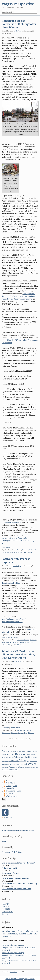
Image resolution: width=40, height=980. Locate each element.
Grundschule (34, 757)
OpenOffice (5, 764)
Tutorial (15, 767)
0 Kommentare (7, 547)
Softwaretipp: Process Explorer (16, 560)
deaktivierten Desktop (11, 583)
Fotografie (12, 757)
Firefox (7, 757)
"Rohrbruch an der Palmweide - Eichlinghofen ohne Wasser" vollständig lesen (18, 540)
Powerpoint (19, 764)
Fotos (18, 757)
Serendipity (14, 972)
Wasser (30, 552)
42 (4, 934)
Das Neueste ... (8, 912)
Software (5, 645)
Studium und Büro (13, 791)
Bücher (9, 781)
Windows (20, 645)
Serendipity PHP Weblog (12, 852)
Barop (19, 550)
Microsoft (30, 642)
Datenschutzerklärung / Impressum (20, 979)
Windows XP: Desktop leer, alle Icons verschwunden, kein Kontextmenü (19, 654)
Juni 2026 (5, 904)
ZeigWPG (6, 936)
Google (23, 757)
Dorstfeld (25, 550)
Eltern (3, 757)
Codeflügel (5, 637)
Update (14, 645)
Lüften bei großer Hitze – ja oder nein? (18, 863)
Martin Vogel (17, 31)
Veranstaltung (31, 767)
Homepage (4, 761)
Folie (28, 931)
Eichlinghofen (6, 552)
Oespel (25, 552)
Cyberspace (35, 752)
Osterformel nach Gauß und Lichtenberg (19, 883)
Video (36, 767)
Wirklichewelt (12, 796)
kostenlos (23, 642)
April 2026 (6, 909)
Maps (28, 761)
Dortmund (32, 550)
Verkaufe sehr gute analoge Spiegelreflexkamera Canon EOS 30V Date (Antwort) (19, 948)
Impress (9, 761)
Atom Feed (8, 817)
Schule (24, 764)
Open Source (13, 764)
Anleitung (20, 640)
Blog (23, 751)
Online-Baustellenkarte (11, 522)
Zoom (30, 934)
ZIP (35, 934)
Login (4, 841)
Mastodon (6, 931)
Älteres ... (5, 914)
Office (36, 761)
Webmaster (4, 770)
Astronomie (15, 752)
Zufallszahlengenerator (16, 934)
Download (16, 642)
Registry (21, 733)
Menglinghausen (17, 552)
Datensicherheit (7, 642)
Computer (33, 640)
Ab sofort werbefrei (10, 873)
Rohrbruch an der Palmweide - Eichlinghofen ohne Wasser (19, 24)
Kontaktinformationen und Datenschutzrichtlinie (18, 830)
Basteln (27, 640)
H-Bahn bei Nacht (9, 868)
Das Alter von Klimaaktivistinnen (16, 889)
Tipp (10, 645)
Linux (23, 760)
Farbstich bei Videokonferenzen (15, 878)
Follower (20, 931)
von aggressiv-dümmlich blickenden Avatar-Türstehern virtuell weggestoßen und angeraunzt (18, 296)
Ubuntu (21, 767)
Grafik (28, 757)
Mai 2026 (5, 906)
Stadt (3, 767)
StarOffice (7, 767)
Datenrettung (6, 733)
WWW (16, 770)
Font (13, 931)
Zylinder (35, 931)
